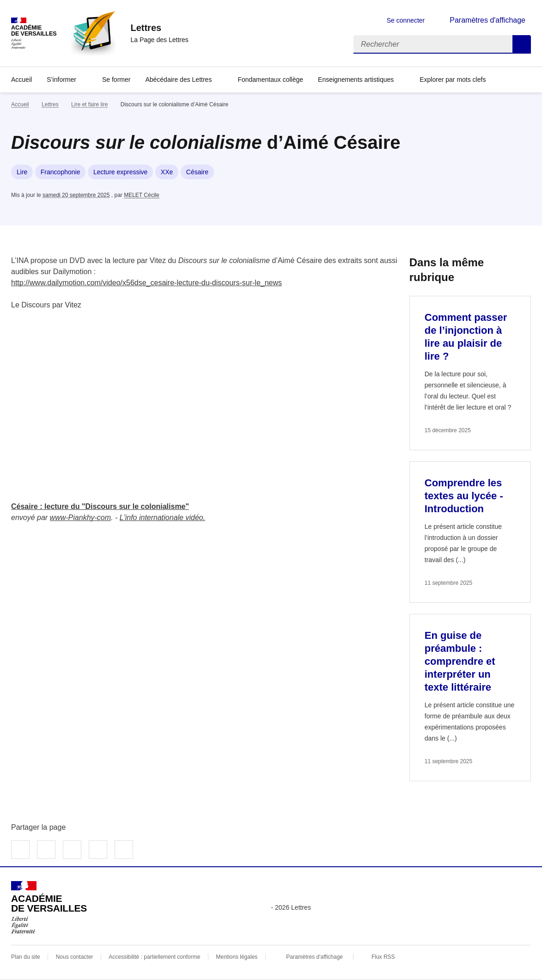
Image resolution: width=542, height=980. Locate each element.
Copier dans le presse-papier (124, 850)
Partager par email (98, 850)
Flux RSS (383, 957)
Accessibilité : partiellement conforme (154, 957)
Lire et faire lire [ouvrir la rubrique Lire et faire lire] (89, 104)
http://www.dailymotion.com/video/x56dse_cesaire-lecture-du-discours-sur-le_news (146, 283)
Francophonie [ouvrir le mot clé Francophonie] (61, 172)
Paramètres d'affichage (314, 957)
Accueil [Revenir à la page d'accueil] (21, 80)
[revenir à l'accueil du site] (159, 28)
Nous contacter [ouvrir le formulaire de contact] (75, 957)
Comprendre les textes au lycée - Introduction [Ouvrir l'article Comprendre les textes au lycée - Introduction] (464, 496)
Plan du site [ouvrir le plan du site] (26, 957)
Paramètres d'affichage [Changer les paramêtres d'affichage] (487, 20)
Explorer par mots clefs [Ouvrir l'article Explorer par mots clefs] (453, 80)
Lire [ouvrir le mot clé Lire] (22, 172)
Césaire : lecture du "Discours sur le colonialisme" (100, 506)
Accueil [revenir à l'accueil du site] (20, 104)
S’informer (61, 80)
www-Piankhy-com (80, 518)
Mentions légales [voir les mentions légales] (237, 957)
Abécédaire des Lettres (178, 80)
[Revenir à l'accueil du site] (49, 907)
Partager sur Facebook (20, 850)
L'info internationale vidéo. (162, 518)
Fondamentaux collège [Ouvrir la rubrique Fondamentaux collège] (270, 80)
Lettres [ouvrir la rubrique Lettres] (50, 104)
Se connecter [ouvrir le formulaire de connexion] (406, 20)
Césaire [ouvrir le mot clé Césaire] (197, 172)
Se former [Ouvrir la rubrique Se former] (116, 80)
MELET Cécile (141, 195)
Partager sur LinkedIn (72, 850)
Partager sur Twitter (46, 850)
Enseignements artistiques (356, 80)
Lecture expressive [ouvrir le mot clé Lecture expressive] (121, 172)
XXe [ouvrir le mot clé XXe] (167, 172)
